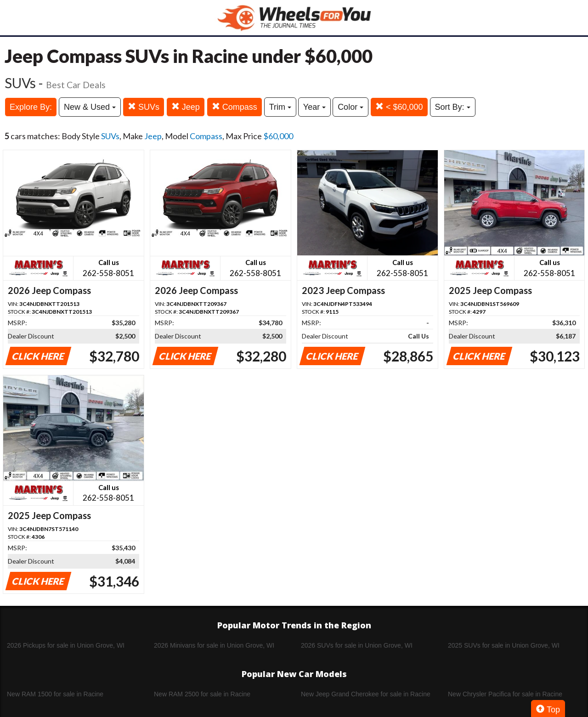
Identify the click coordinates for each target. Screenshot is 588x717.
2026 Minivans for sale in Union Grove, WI (214, 645)
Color (351, 107)
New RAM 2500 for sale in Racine (202, 694)
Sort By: (453, 107)
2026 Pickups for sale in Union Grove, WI (66, 645)
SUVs (144, 107)
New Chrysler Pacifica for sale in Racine (505, 694)
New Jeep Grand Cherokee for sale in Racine (366, 694)
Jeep (186, 107)
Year (314, 107)
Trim (280, 107)
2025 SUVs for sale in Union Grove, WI (504, 645)
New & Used (90, 107)
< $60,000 (399, 107)
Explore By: (31, 107)
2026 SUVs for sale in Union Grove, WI (357, 645)
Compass (235, 107)
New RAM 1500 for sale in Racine (55, 694)
